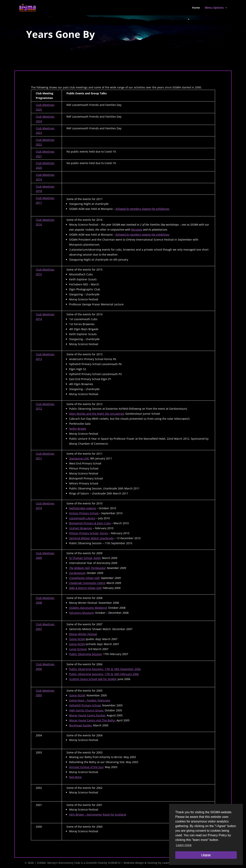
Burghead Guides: (81, 725)
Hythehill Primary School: (85, 705)
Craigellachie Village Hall (84, 578)
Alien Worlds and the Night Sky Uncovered (96, 414)
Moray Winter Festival (83, 634)
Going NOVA (77, 639)
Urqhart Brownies (81, 528)
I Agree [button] (206, 855)
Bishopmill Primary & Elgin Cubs (90, 523)
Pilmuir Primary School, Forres (89, 533)
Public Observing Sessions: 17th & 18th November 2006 (105, 669)
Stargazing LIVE (79, 458)
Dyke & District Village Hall (85, 588)
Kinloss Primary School (84, 513)
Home (196, 8)
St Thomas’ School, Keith (85, 558)
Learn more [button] (184, 845)
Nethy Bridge (78, 429)
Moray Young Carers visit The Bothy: (92, 720)
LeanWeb (168, 863)
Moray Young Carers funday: (88, 715)
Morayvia (137, 230)
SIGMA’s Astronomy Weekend (88, 608)
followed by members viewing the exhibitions (142, 209)
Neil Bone (75, 777)
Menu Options (214, 8)
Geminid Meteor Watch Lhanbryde (91, 538)
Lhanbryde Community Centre (87, 583)
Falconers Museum (81, 613)
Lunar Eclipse (78, 649)
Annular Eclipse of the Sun (86, 767)
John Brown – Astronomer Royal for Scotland (98, 814)
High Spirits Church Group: (87, 710)
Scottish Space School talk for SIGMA (93, 679)
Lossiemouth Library (82, 518)
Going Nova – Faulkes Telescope (90, 700)
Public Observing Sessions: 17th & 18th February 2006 (104, 674)
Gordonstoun (77, 573)
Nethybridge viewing (83, 508)
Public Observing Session (85, 654)
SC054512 (114, 863)
